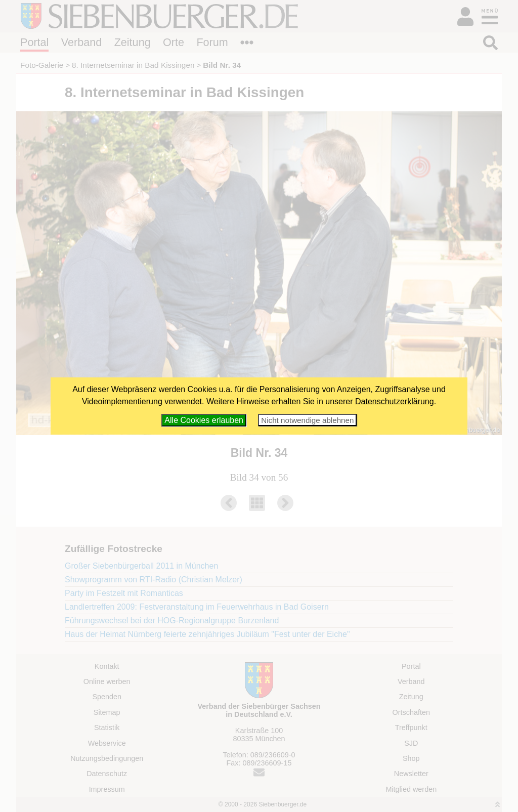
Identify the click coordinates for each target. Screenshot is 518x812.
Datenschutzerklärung (395, 401)
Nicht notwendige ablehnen (307, 420)
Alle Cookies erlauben (204, 420)
